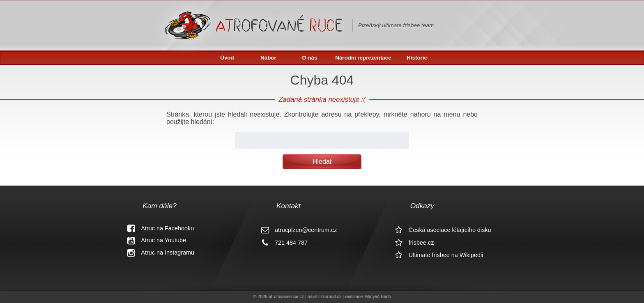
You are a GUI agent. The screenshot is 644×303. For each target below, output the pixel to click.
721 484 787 (281, 243)
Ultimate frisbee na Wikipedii (436, 255)
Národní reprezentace (363, 58)
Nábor (268, 58)
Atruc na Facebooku (158, 228)
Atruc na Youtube (154, 240)
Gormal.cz (331, 296)
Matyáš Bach (378, 296)
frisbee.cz (412, 243)
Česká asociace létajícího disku (440, 230)
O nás (309, 58)
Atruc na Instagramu (158, 252)
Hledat (322, 162)
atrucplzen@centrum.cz (296, 230)
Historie (417, 58)
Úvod (227, 58)
